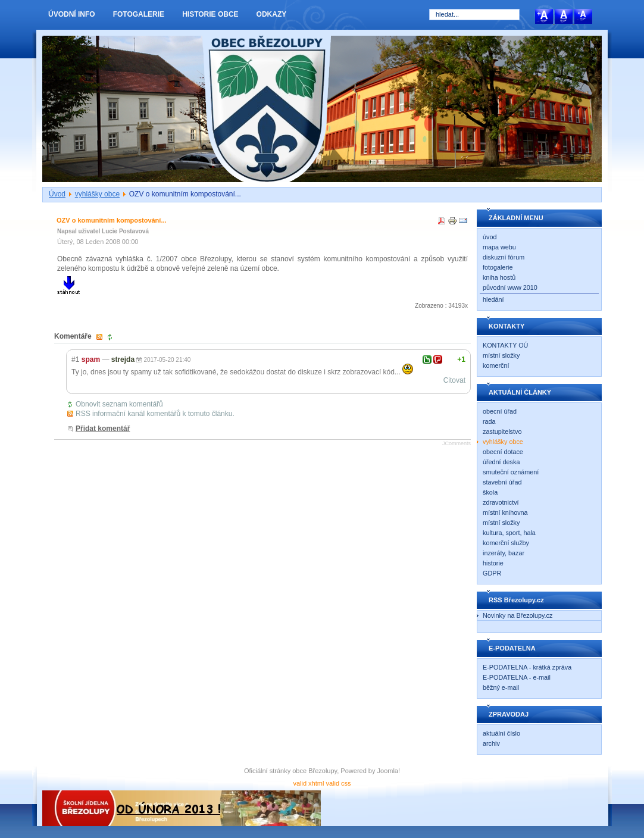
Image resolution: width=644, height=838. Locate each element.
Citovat (454, 380)
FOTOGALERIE (139, 14)
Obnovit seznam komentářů (119, 404)
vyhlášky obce (97, 194)
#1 (75, 359)
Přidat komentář (103, 429)
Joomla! (389, 771)
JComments (457, 443)
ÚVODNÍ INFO (72, 14)
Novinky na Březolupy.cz (518, 615)
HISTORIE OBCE (210, 14)
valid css (338, 783)
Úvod (57, 194)
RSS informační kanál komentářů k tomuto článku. (155, 414)
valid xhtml (308, 783)
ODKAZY (272, 14)
